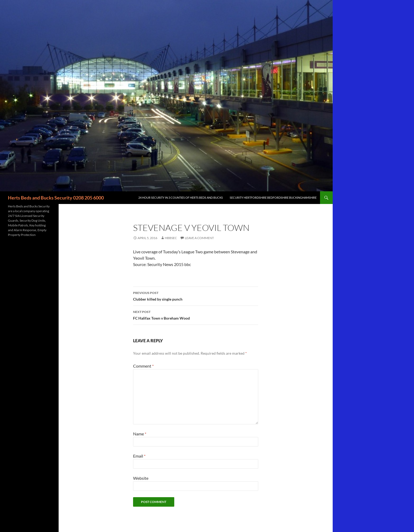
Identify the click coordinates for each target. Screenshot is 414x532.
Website (141, 478)
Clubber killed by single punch (196, 296)
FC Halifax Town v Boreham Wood (196, 315)
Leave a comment (199, 238)
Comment (143, 366)
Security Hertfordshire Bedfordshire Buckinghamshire (273, 198)
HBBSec (171, 238)
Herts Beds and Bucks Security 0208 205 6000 (56, 198)
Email (139, 456)
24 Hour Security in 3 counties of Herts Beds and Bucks (181, 198)
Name (140, 434)
